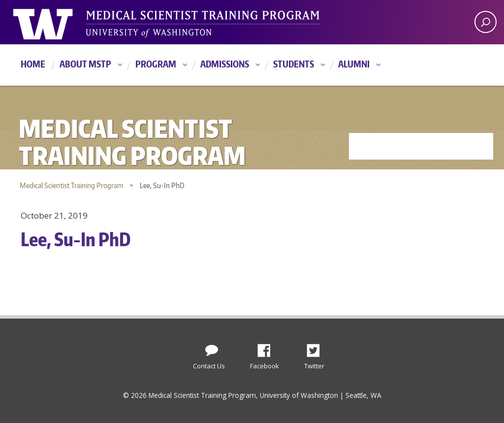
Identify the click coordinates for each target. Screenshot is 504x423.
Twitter (317, 348)
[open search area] (486, 22)
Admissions (225, 64)
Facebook (268, 348)
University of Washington (53, 22)
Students (294, 64)
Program (156, 64)
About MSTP (85, 64)
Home (33, 64)
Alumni (354, 64)
